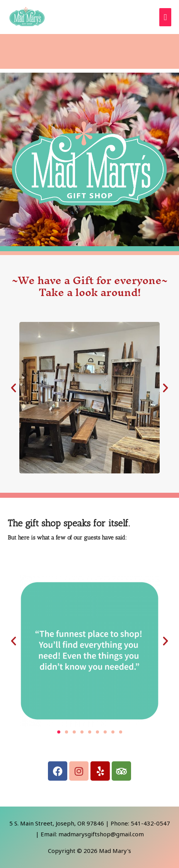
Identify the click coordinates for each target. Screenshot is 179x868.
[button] (14, 388)
